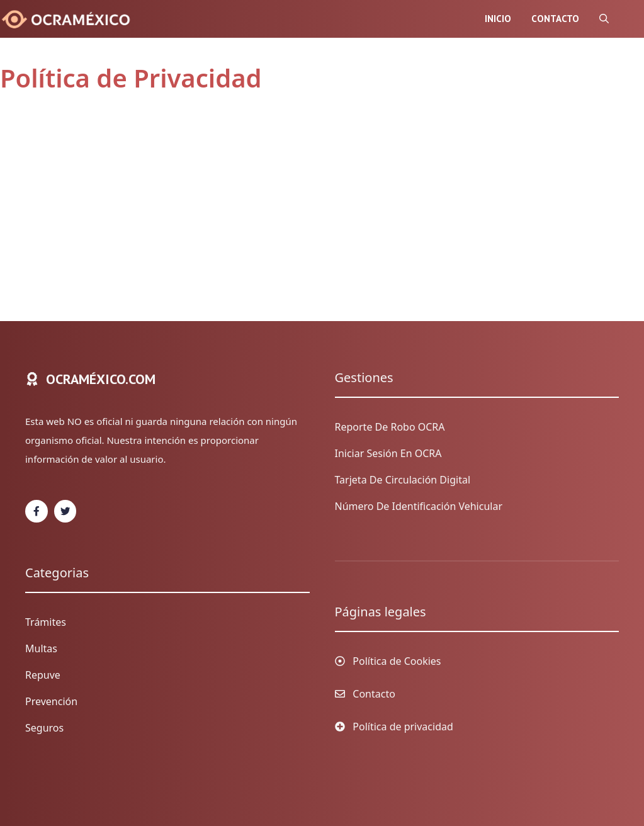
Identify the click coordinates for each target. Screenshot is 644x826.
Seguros (44, 728)
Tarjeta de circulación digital (403, 480)
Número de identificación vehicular (419, 506)
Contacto (555, 19)
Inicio (498, 19)
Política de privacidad (403, 727)
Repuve (43, 675)
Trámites (46, 622)
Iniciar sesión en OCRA (388, 453)
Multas (41, 648)
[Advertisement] (309, 203)
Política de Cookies (397, 661)
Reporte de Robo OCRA (390, 427)
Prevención (51, 701)
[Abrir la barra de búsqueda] (604, 19)
